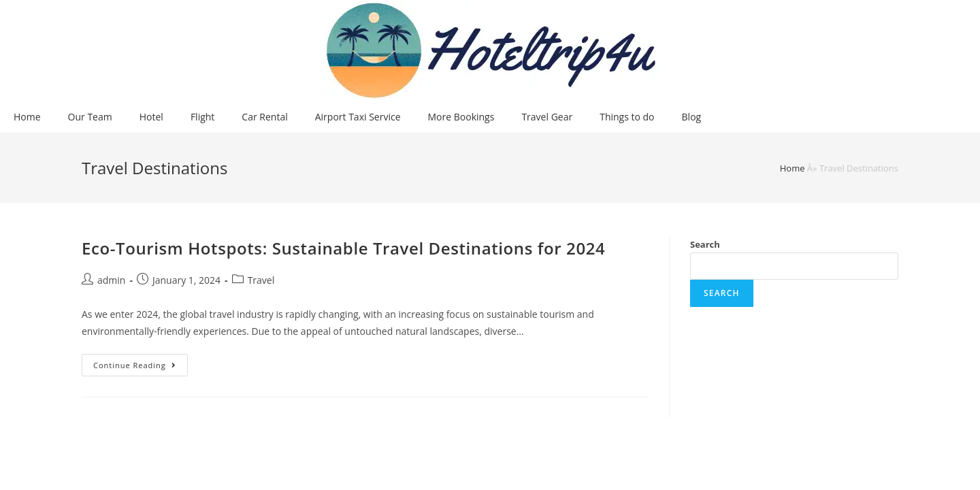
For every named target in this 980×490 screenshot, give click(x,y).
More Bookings (461, 117)
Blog (692, 117)
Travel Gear (547, 117)
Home (27, 117)
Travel (261, 280)
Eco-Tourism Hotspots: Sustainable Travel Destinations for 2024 (343, 248)
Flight (202, 117)
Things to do (627, 117)
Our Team (90, 117)
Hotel (151, 117)
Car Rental (264, 117)
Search (705, 244)
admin (111, 280)
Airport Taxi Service (358, 117)
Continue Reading (141, 367)
